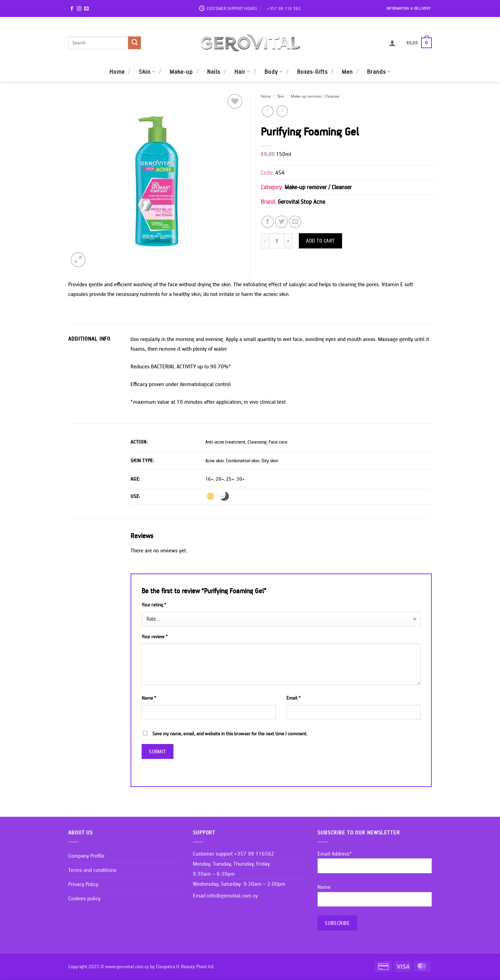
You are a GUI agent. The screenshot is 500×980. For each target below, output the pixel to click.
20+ (220, 479)
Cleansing (257, 442)
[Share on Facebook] (268, 222)
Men (347, 72)
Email (293, 698)
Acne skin (215, 461)
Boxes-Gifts (312, 72)
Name (149, 698)
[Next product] (268, 111)
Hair (242, 72)
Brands (379, 72)
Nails (214, 72)
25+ (230, 479)
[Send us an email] (86, 9)
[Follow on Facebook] (72, 9)
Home (117, 72)
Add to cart (320, 240)
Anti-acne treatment (225, 442)
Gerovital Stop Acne (301, 202)
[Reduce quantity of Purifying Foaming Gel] (265, 241)
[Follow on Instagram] (79, 9)
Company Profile (86, 856)
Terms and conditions (92, 870)
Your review (155, 637)
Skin (147, 72)
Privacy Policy (83, 884)
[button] (392, 43)
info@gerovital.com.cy (232, 895)
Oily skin (270, 461)
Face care (278, 442)
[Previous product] (282, 111)
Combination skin (243, 461)
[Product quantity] (277, 241)
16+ (209, 479)
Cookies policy (84, 898)
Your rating (154, 605)
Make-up (181, 72)
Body (274, 72)
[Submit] (135, 43)
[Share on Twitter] (281, 222)
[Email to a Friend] (295, 222)
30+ (241, 479)
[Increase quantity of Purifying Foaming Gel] (288, 241)
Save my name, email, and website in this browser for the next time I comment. (230, 734)
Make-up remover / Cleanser (315, 96)
